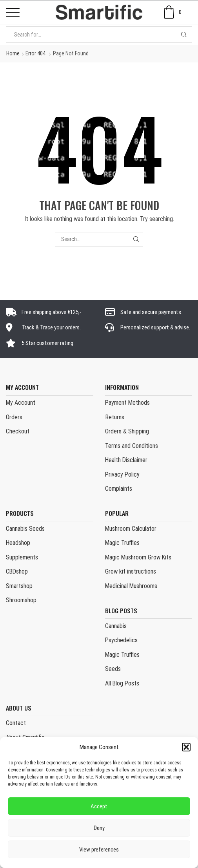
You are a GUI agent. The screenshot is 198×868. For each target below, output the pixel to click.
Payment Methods (127, 403)
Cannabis (116, 626)
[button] (186, 747)
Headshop (18, 543)
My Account (21, 403)
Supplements (22, 557)
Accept (99, 806)
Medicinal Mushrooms (131, 586)
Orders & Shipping (127, 431)
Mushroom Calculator (131, 529)
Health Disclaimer (126, 460)
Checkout (18, 431)
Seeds (113, 669)
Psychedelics (121, 640)
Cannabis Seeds (25, 529)
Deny (99, 828)
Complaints (119, 489)
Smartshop (19, 586)
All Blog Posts (122, 683)
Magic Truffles (122, 543)
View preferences (99, 850)
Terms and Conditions (132, 446)
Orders (14, 417)
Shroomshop (21, 600)
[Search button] (184, 35)
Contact (16, 723)
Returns (115, 417)
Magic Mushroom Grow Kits (138, 557)
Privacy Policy (122, 474)
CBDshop (17, 571)
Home (13, 53)
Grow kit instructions (131, 571)
